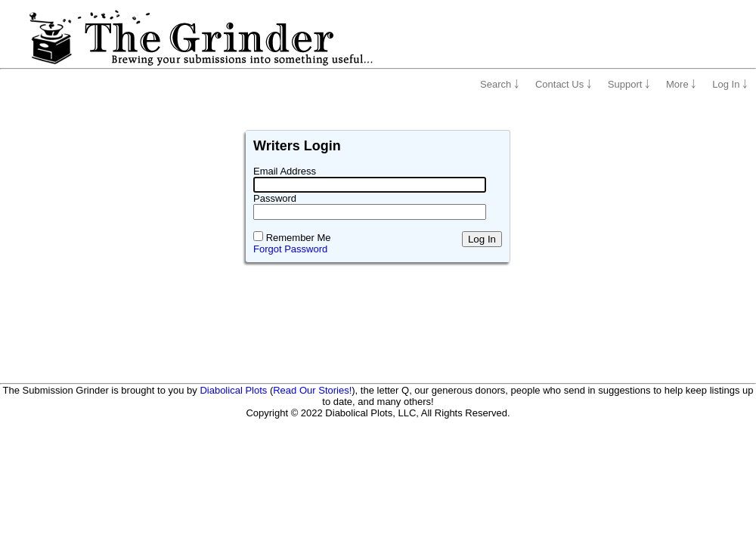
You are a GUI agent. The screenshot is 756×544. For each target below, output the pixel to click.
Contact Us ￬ (564, 84)
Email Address (285, 171)
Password (275, 198)
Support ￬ (629, 84)
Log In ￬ (730, 84)
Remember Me (299, 238)
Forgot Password (290, 249)
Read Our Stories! (312, 390)
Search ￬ (500, 84)
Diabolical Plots (233, 390)
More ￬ (681, 84)
